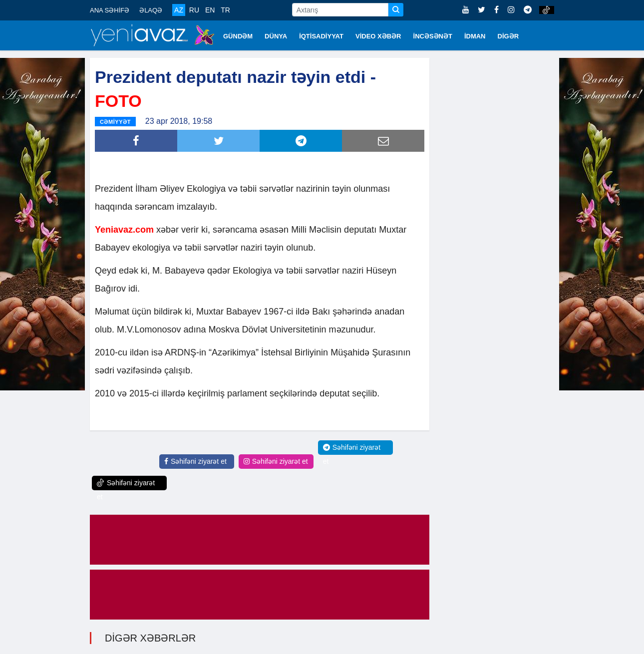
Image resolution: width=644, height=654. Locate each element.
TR (225, 10)
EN (210, 10)
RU (194, 10)
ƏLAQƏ (151, 10)
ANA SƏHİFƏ (110, 10)
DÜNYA (276, 36)
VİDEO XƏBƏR (378, 36)
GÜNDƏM (238, 36)
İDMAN (475, 36)
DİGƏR (508, 36)
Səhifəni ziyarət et (195, 461)
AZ (179, 10)
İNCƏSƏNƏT (433, 36)
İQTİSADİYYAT (321, 36)
